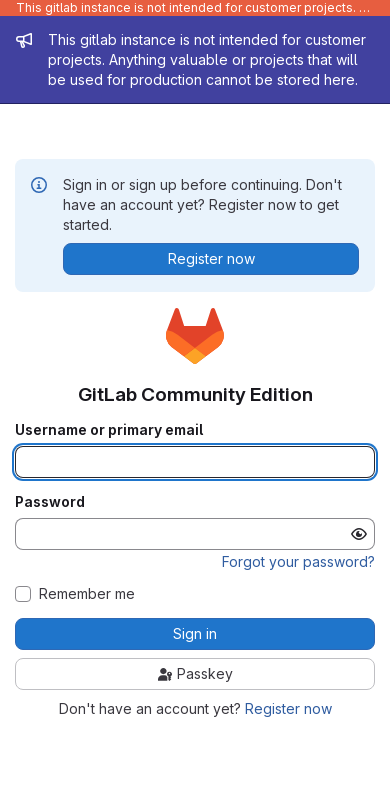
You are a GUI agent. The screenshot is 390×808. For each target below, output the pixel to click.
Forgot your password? (298, 561)
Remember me (87, 594)
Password (50, 502)
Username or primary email (109, 430)
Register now (288, 708)
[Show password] (359, 534)
